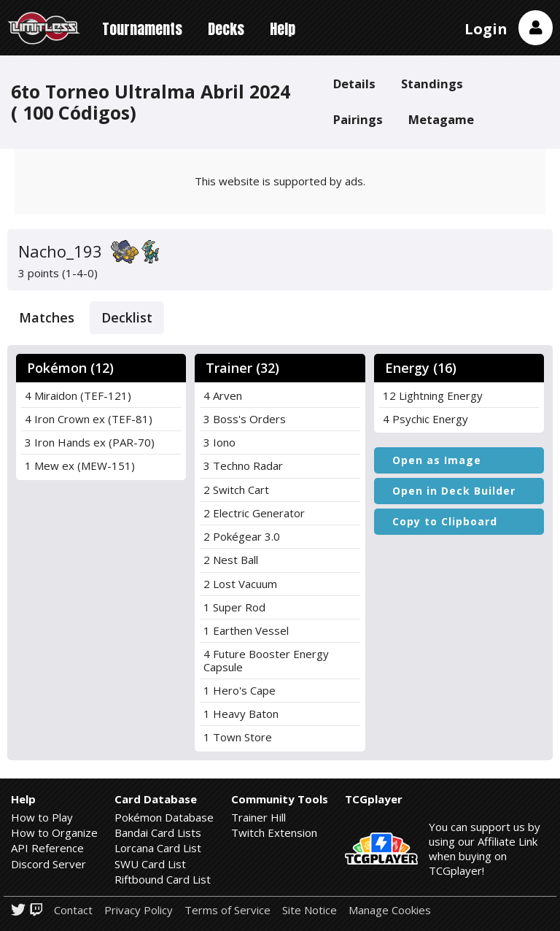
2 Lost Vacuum (240, 584)
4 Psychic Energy (425, 419)
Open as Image (437, 460)
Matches (47, 317)
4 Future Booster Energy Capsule (266, 660)
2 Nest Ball (231, 560)
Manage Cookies (390, 910)
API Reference (47, 848)
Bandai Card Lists (158, 833)
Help (283, 29)
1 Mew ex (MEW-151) (80, 465)
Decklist (127, 317)
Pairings (358, 119)
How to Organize (54, 833)
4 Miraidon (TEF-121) (78, 395)
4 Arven (223, 395)
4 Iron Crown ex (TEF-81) (89, 419)
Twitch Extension (274, 833)
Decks (226, 29)
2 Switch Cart (236, 490)
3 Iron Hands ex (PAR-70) (90, 442)
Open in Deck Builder (454, 491)
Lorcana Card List (158, 848)
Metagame (441, 119)
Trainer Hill (258, 817)
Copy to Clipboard (445, 521)
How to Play (42, 817)
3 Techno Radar (243, 465)
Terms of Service (227, 910)
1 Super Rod (234, 607)
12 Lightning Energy (433, 395)
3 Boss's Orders (245, 419)
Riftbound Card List (163, 879)
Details (354, 84)
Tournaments (142, 29)
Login (486, 29)
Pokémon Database (164, 817)
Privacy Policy (139, 910)
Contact (73, 910)
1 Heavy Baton (241, 714)
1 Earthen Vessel (246, 630)
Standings (432, 84)
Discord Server (48, 864)
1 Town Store (238, 737)
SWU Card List (150, 864)
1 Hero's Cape (240, 690)
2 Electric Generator (254, 513)
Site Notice (310, 910)
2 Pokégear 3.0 (242, 536)
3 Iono (219, 442)
